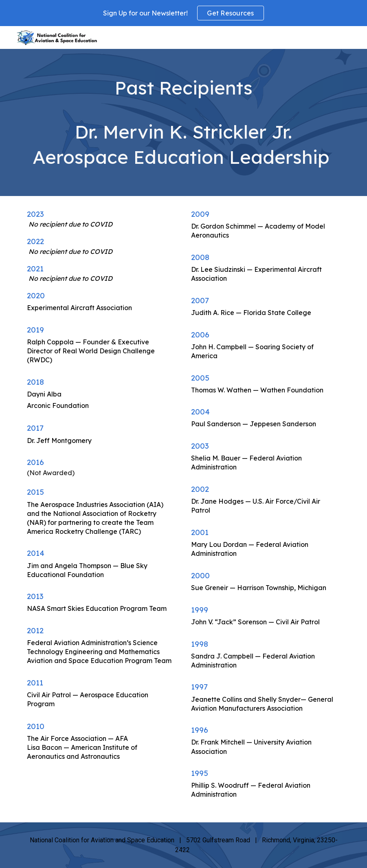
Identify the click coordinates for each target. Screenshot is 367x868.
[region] (183, 13)
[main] (183, 122)
